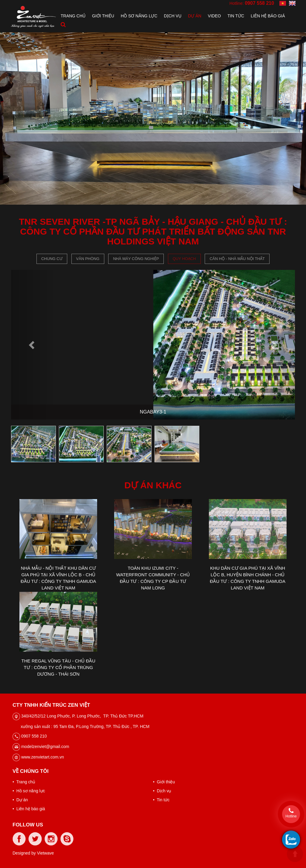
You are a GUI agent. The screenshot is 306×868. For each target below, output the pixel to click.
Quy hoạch (184, 259)
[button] (32, 345)
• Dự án (20, 800)
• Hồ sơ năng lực (29, 791)
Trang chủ (73, 16)
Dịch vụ (173, 16)
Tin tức (236, 16)
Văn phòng (88, 259)
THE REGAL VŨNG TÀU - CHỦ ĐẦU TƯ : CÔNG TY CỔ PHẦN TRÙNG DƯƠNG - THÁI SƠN (58, 667)
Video (215, 16)
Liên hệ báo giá (268, 16)
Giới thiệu (103, 16)
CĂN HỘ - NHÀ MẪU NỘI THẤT (237, 259)
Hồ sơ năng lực (139, 16)
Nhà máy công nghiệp (136, 259)
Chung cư (52, 259)
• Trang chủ (24, 782)
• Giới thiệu (164, 782)
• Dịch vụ (162, 791)
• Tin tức (161, 800)
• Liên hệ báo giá (29, 809)
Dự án (195, 16)
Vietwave (46, 853)
